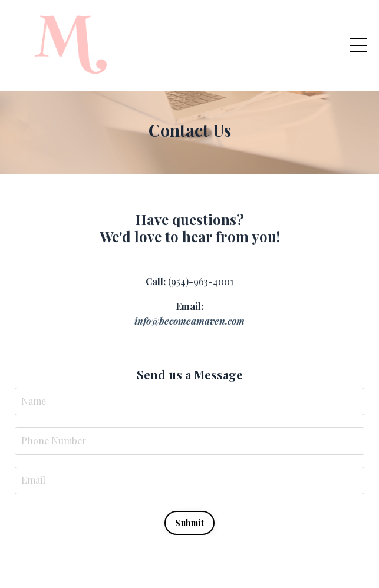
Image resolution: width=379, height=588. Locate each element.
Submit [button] (189, 523)
